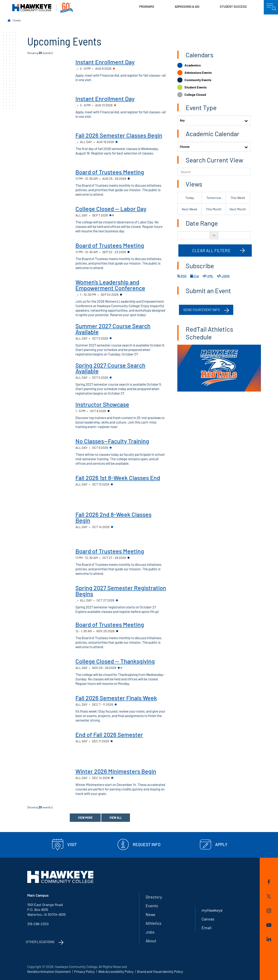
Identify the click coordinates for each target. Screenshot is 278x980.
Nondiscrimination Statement (49, 971)
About (151, 941)
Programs (147, 7)
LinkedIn (269, 939)
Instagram (269, 911)
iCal (195, 276)
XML (208, 276)
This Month (214, 209)
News (150, 914)
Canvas (208, 919)
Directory (154, 897)
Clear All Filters (211, 250)
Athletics (154, 923)
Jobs (150, 932)
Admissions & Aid (187, 7)
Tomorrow (214, 198)
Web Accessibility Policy (116, 971)
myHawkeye (212, 910)
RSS (182, 276)
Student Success (233, 7)
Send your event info (202, 310)
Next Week (190, 209)
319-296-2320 (38, 924)
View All (116, 818)
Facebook (269, 882)
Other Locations (40, 942)
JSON (223, 276)
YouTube (269, 925)
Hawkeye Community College (43, 8)
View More (85, 818)
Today (190, 198)
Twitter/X (269, 896)
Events (17, 20)
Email (207, 928)
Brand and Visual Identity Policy (160, 971)
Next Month (238, 209)
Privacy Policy (84, 971)
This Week (238, 198)
